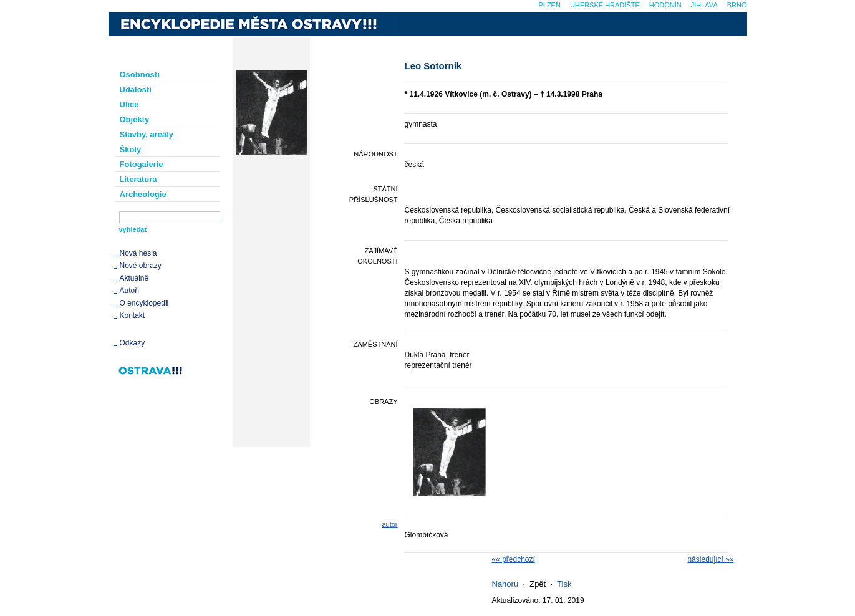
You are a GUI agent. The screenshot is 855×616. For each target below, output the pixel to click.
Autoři (129, 291)
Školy (131, 149)
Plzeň (549, 5)
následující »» (710, 559)
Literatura (138, 179)
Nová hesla (138, 253)
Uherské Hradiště (605, 5)
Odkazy (133, 343)
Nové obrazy (141, 266)
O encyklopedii (144, 303)
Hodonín (665, 5)
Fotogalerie (142, 164)
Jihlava (704, 5)
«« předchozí (514, 559)
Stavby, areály (147, 134)
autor (389, 524)
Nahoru (505, 584)
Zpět (538, 584)
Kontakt (133, 315)
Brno (737, 5)
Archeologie (143, 194)
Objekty (135, 119)
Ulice (129, 104)
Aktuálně (134, 278)
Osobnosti (140, 75)
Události (136, 89)
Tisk (564, 584)
